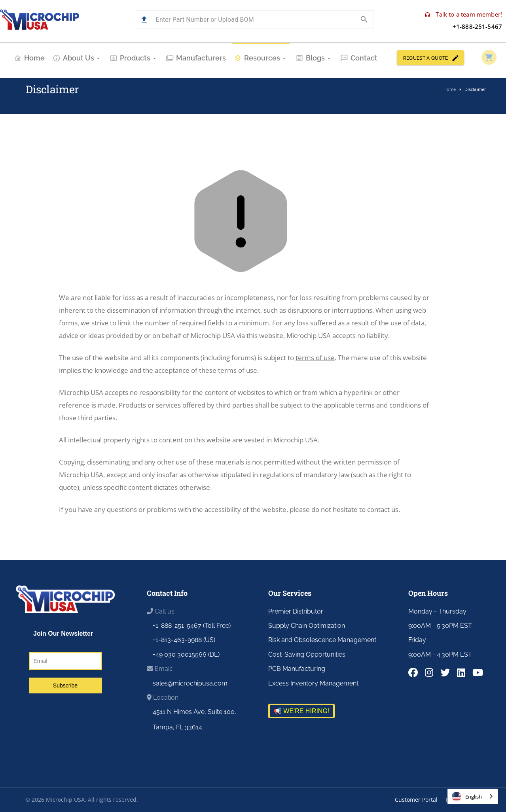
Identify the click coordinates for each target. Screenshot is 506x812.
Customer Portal (416, 800)
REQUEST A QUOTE (430, 58)
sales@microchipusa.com (190, 683)
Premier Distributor (296, 611)
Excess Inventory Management (313, 683)
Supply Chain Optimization (307, 626)
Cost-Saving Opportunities (307, 654)
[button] (144, 20)
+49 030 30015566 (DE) (186, 654)
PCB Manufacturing (297, 669)
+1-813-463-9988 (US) (184, 640)
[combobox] (473, 796)
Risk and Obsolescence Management (322, 640)
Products (134, 58)
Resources (261, 58)
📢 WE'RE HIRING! (301, 711)
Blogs (314, 58)
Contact (359, 58)
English (467, 797)
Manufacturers (196, 58)
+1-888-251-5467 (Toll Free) (192, 626)
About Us (77, 58)
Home (29, 58)
